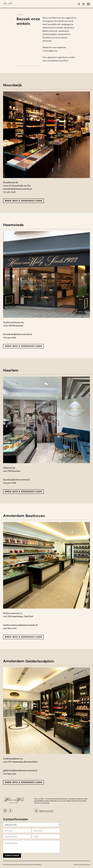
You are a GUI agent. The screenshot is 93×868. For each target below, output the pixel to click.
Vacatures (76, 865)
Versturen (12, 855)
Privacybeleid (86, 865)
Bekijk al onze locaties (44, 811)
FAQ (81, 865)
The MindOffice (37, 865)
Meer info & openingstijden (23, 201)
